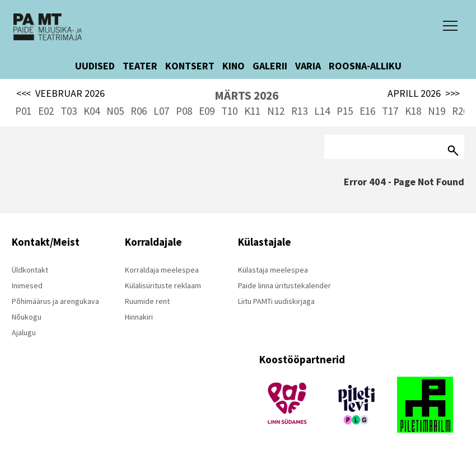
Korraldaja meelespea (162, 270)
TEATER (140, 66)
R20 (460, 111)
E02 (46, 111)
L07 (161, 111)
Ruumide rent (147, 301)
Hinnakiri (139, 317)
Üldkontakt (30, 270)
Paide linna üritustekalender (284, 285)
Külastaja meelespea (273, 270)
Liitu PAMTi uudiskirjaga (276, 301)
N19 (437, 111)
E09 (207, 111)
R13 (299, 111)
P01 (23, 111)
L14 (322, 111)
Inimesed (27, 285)
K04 (92, 111)
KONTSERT (190, 66)
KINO (234, 66)
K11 (252, 111)
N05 (115, 111)
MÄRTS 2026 (246, 95)
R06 (139, 111)
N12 (276, 111)
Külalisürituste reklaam (163, 285)
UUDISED (95, 66)
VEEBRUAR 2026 (60, 93)
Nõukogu (27, 317)
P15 (345, 111)
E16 (367, 111)
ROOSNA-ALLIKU (365, 66)
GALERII (270, 66)
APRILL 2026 (424, 93)
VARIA (308, 66)
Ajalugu (24, 332)
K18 (413, 111)
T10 (229, 111)
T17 (390, 111)
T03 (69, 111)
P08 (184, 111)
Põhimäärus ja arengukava (55, 301)
